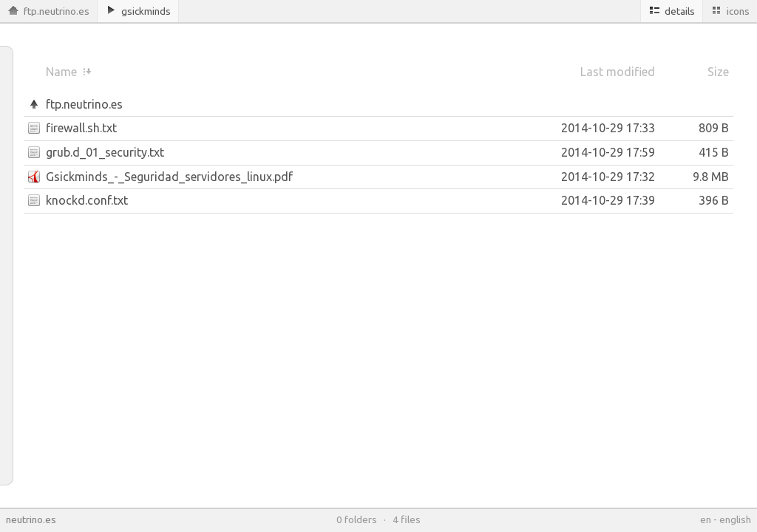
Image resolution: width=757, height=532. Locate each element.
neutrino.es (31, 519)
